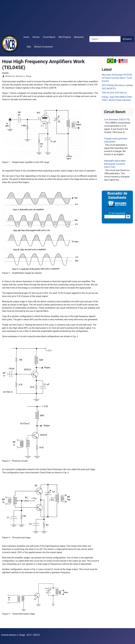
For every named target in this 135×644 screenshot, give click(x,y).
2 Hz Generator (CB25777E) (117, 120)
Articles (36, 37)
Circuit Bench (49, 37)
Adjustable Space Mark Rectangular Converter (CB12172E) (115, 164)
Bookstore (79, 37)
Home (26, 37)
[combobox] (105, 39)
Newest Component (43, 47)
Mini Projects (65, 37)
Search (127, 39)
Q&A (29, 47)
